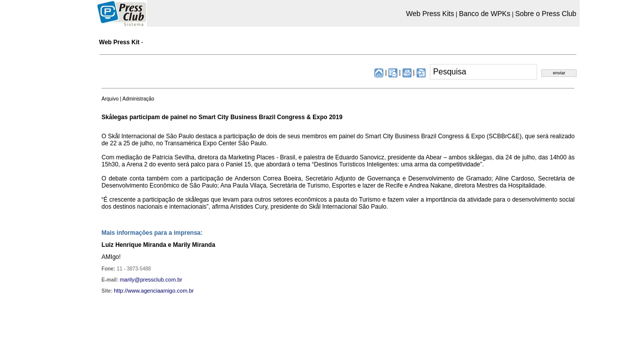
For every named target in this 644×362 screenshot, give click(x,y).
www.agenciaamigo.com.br (161, 291)
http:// (121, 291)
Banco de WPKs (485, 14)
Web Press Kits (430, 14)
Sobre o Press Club (546, 14)
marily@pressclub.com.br (151, 280)
